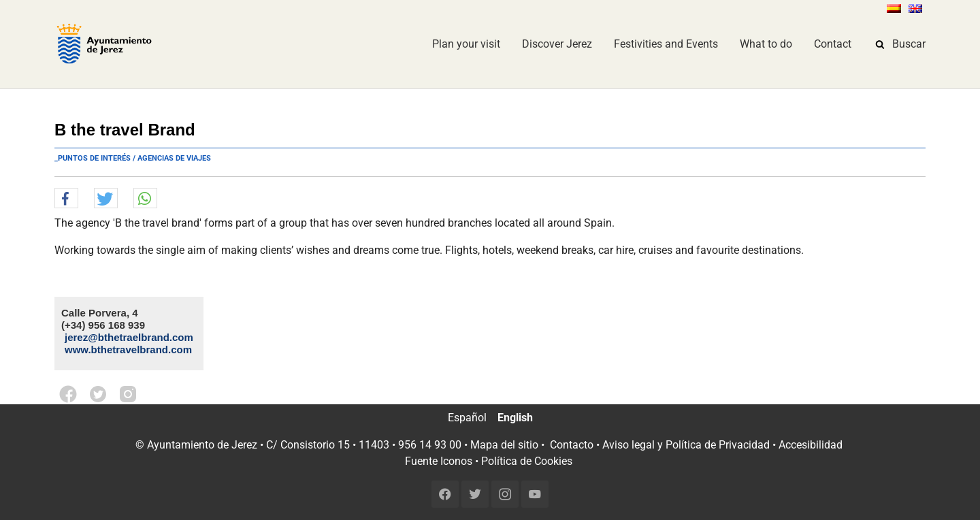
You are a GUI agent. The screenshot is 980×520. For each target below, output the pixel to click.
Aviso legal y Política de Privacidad (686, 445)
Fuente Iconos (439, 461)
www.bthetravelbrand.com (128, 350)
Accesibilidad (811, 445)
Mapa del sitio (504, 445)
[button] (66, 199)
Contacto (572, 445)
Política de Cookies (527, 461)
